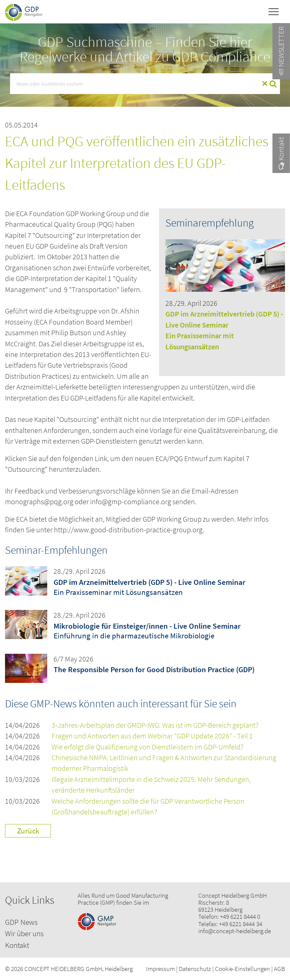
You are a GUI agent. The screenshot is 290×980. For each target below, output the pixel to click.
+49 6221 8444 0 (240, 917)
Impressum (160, 969)
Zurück (28, 831)
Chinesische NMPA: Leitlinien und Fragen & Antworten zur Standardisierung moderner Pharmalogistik (164, 763)
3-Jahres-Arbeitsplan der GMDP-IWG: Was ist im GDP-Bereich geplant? (155, 725)
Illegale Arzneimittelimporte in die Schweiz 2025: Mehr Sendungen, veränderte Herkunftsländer (151, 785)
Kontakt (17, 945)
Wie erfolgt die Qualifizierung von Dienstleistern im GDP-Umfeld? (148, 747)
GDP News (21, 922)
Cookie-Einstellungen (242, 969)
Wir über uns (24, 933)
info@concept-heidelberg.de (235, 931)
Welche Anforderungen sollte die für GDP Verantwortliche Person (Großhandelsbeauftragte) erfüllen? (148, 807)
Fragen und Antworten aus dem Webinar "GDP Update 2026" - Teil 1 (152, 736)
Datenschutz (195, 969)
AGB (279, 969)
